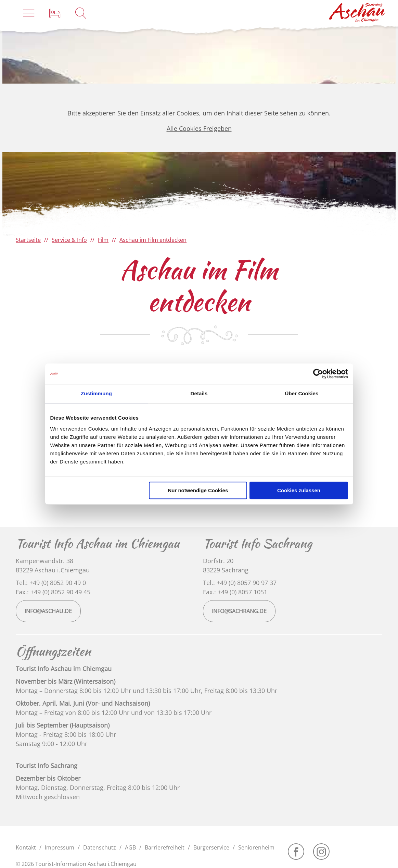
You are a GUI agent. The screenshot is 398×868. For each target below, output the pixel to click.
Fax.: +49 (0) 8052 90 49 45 (53, 592)
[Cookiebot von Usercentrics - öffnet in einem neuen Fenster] (318, 374)
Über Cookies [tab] (302, 393)
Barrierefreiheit (165, 847)
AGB (130, 847)
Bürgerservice (211, 847)
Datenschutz (100, 847)
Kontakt (26, 847)
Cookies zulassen (299, 490)
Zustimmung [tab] (96, 393)
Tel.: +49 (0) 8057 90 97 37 (240, 583)
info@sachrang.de (239, 611)
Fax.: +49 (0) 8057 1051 (235, 592)
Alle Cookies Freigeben (199, 128)
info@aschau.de (48, 611)
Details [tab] (199, 393)
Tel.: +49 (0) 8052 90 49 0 (51, 583)
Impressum (60, 847)
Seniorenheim (256, 847)
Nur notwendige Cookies (198, 490)
